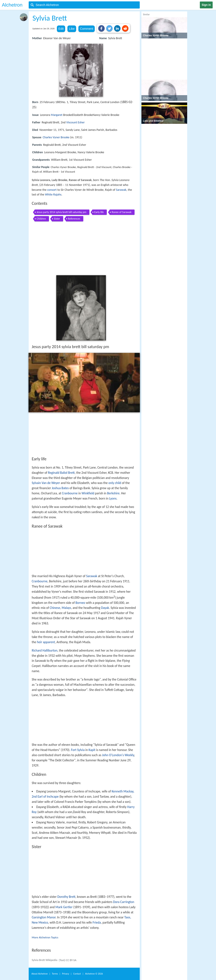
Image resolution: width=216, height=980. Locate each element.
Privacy (66, 974)
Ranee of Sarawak (122, 212)
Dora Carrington (124, 902)
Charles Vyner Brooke (56, 137)
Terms (55, 974)
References (74, 219)
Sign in (206, 5)
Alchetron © (94, 974)
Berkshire (113, 493)
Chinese (55, 608)
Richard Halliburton (45, 650)
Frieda (97, 923)
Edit (61, 29)
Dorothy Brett (66, 897)
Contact (77, 974)
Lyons (113, 498)
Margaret (57, 115)
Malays (66, 608)
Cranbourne (70, 493)
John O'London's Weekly (118, 755)
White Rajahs (53, 194)
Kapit (92, 750)
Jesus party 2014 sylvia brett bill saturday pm (61, 212)
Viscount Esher (75, 122)
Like (72, 29)
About (40, 974)
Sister (57, 219)
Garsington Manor (44, 917)
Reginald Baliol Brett (61, 473)
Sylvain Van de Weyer (46, 483)
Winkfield (88, 493)
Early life (99, 212)
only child (115, 483)
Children (41, 219)
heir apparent (46, 642)
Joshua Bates (60, 488)
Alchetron (12, 5)
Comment (87, 29)
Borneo (80, 603)
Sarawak (121, 190)
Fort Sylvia (78, 750)
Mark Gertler (64, 907)
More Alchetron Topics (45, 937)
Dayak (105, 608)
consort (52, 190)
